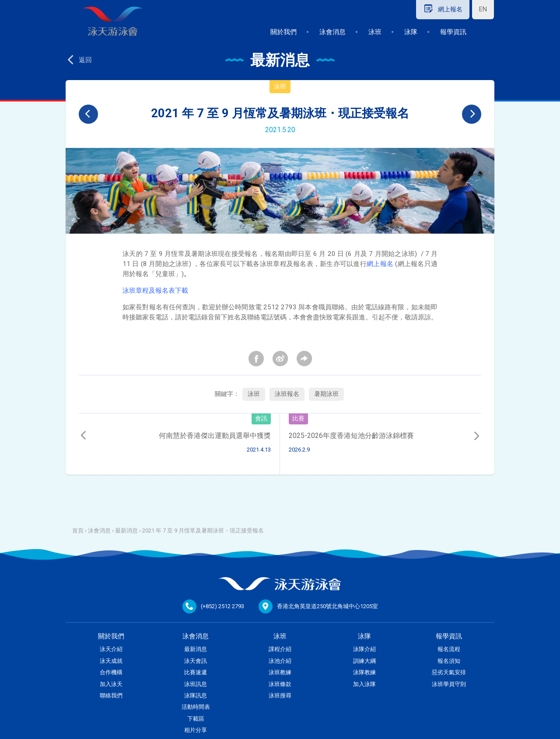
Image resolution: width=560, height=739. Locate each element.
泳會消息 (332, 32)
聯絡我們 (111, 695)
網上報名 (380, 264)
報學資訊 (453, 32)
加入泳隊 (364, 684)
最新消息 (126, 531)
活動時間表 (196, 707)
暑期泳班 (326, 394)
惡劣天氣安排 (449, 672)
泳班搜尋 (280, 695)
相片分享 (196, 730)
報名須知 (449, 661)
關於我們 (283, 32)
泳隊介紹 (364, 649)
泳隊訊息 (196, 695)
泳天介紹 (111, 649)
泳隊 (411, 32)
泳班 (375, 32)
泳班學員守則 (449, 684)
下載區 (196, 719)
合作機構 (111, 672)
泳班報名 (287, 394)
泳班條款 (280, 684)
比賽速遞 (196, 672)
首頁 (78, 531)
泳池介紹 (280, 661)
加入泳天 (111, 684)
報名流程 (449, 649)
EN (483, 9)
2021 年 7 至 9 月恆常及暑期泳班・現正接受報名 (203, 531)
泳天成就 (111, 661)
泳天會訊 (196, 661)
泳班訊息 (196, 684)
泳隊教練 (364, 672)
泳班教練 (280, 672)
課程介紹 (280, 649)
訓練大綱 (364, 661)
